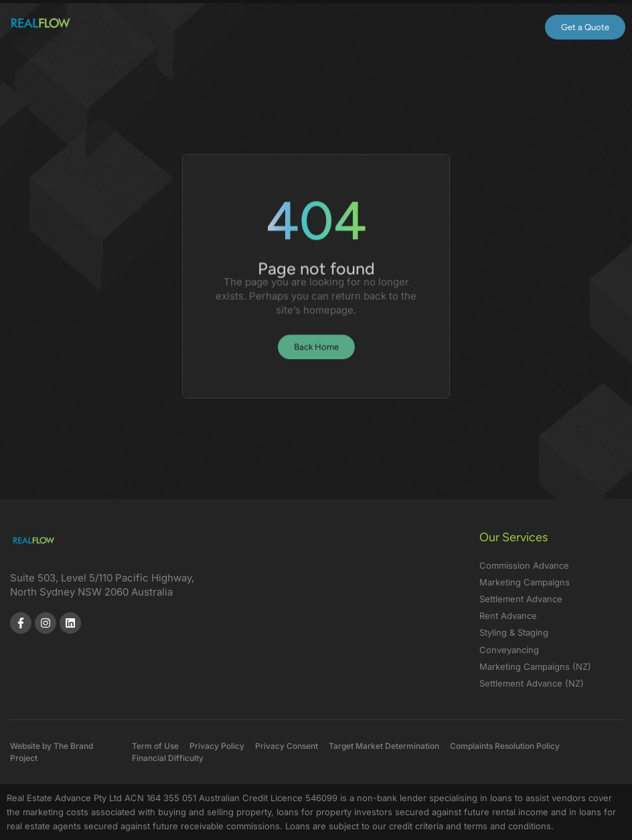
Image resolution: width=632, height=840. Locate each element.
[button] (493, 27)
